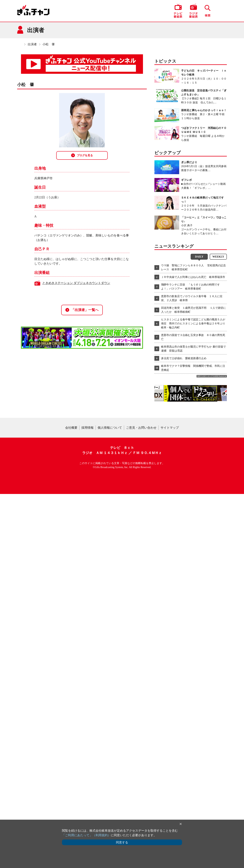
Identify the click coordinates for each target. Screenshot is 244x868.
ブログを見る (82, 155)
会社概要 (71, 802)
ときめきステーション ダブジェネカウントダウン (76, 283)
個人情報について (110, 802)
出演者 (32, 44)
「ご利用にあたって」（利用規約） (86, 835)
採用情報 (87, 802)
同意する (122, 842)
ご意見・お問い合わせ (141, 802)
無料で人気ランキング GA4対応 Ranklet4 (211, 376)
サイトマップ (170, 802)
